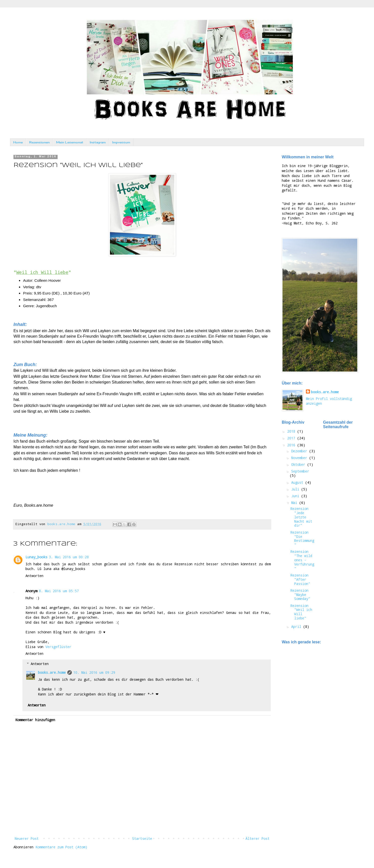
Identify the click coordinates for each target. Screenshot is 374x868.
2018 (292, 431)
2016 (292, 445)
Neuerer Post (27, 838)
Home (18, 142)
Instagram (98, 142)
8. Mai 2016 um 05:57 (59, 591)
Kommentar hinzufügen (35, 720)
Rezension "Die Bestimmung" (302, 538)
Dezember (300, 451)
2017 (292, 438)
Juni (296, 496)
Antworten (34, 576)
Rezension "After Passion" (300, 579)
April (297, 627)
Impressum (121, 142)
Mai (295, 503)
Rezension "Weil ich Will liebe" (301, 612)
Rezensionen (39, 142)
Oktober (299, 464)
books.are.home (52, 672)
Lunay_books (36, 557)
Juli (296, 489)
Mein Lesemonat (70, 142)
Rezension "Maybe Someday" (300, 595)
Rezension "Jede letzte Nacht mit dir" (301, 517)
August (298, 482)
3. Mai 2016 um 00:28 (69, 557)
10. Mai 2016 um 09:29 (94, 672)
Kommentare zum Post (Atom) (61, 847)
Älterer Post (258, 838)
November (300, 458)
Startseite (142, 838)
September (300, 471)
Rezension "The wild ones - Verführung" (302, 560)
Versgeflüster (58, 647)
